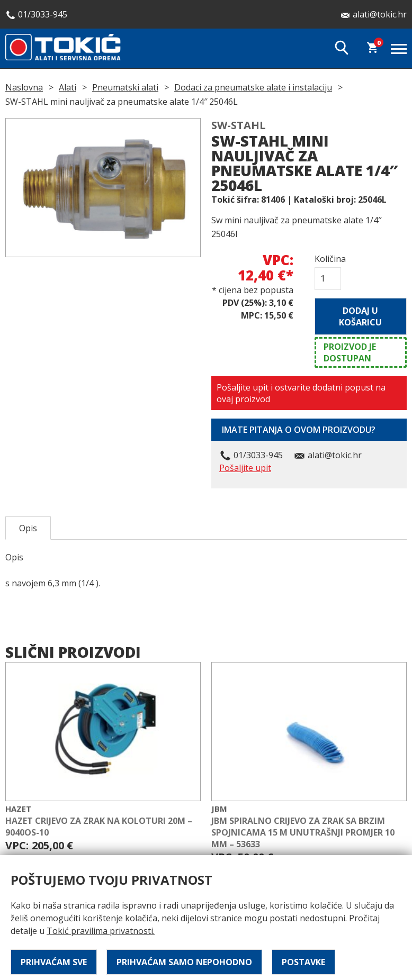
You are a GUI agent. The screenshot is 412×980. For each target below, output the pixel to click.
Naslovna (24, 87)
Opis (28, 528)
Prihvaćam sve (54, 962)
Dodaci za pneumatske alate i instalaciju (253, 87)
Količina (328, 259)
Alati (68, 87)
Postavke (303, 962)
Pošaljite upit (245, 468)
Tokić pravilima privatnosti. (101, 931)
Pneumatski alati (125, 87)
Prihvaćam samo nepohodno (184, 962)
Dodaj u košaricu (360, 316)
